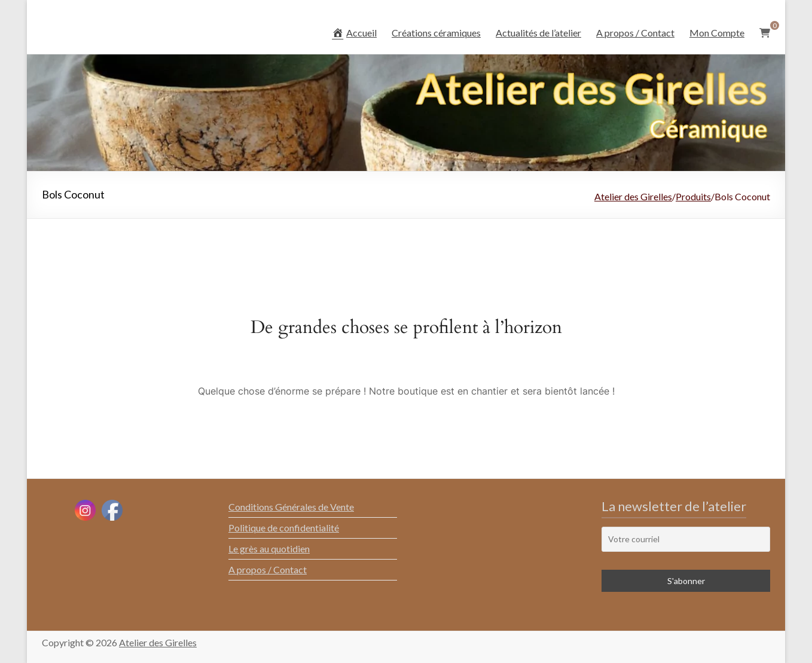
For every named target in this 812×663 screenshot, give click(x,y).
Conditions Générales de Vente (291, 507)
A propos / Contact (635, 33)
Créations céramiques (436, 33)
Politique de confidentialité (284, 528)
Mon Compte (717, 33)
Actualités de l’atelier (538, 33)
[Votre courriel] (686, 539)
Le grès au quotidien (269, 549)
